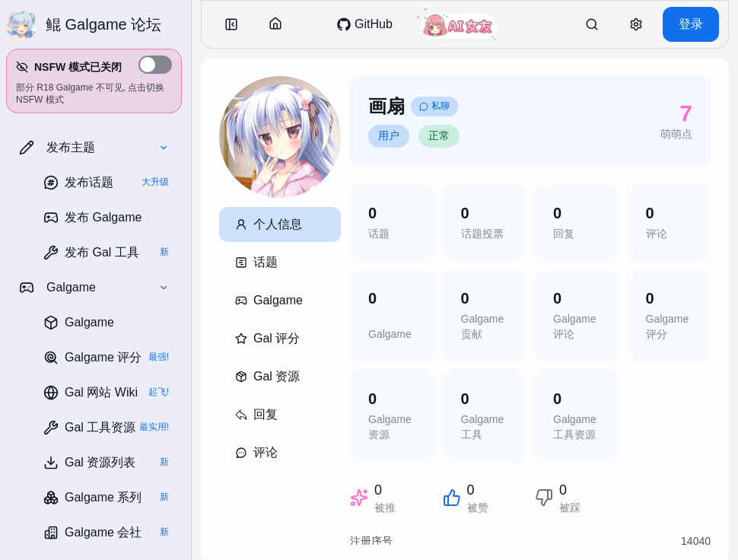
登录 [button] (691, 24)
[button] (94, 81)
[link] (106, 183)
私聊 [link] (434, 106)
